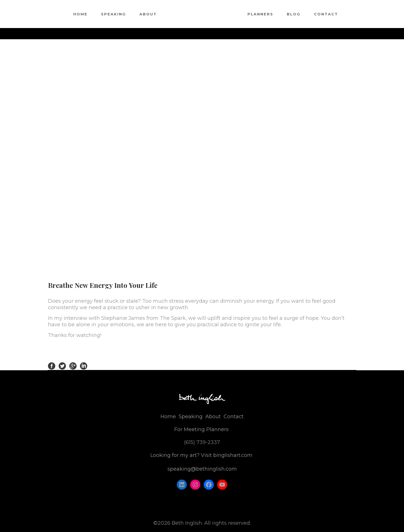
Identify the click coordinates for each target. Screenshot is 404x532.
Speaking (191, 417)
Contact (234, 417)
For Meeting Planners (201, 429)
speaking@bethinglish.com (202, 469)
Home (168, 417)
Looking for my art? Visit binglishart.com (201, 455)
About (213, 417)
